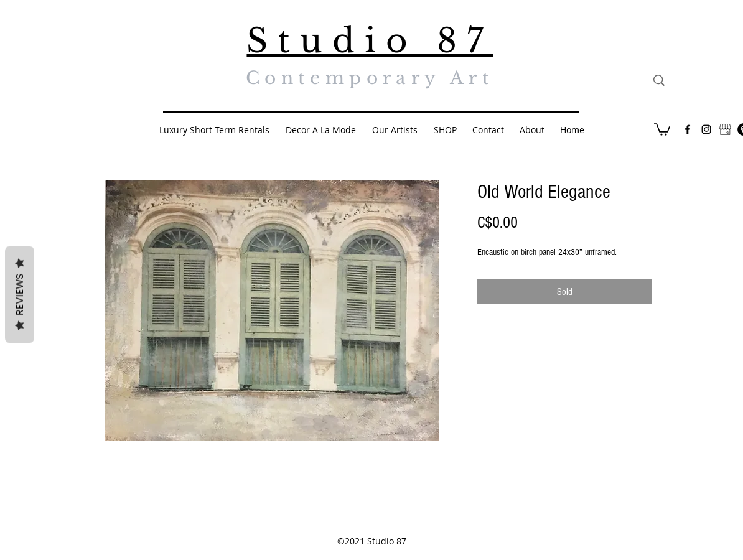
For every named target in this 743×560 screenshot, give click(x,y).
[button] (662, 129)
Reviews (20, 295)
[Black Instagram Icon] (706, 129)
